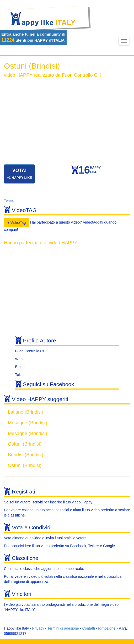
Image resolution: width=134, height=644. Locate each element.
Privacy (38, 628)
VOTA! (19, 174)
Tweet (9, 201)
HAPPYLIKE (90, 171)
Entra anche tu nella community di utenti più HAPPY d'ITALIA (33, 37)
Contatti (89, 628)
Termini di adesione (63, 628)
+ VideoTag (17, 223)
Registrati (23, 492)
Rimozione (107, 628)
